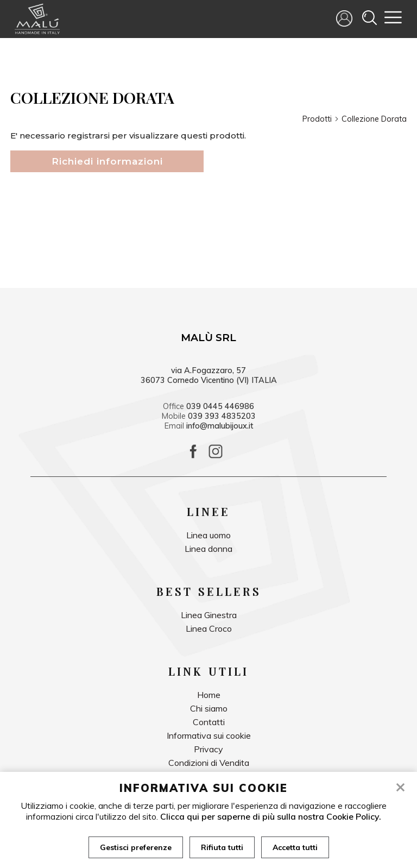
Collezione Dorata (374, 119)
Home (209, 695)
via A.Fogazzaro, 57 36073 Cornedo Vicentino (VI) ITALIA (209, 375)
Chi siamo (209, 708)
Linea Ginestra (209, 615)
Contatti (209, 722)
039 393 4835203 (222, 416)
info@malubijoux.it (220, 426)
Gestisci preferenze (136, 847)
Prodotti (321, 119)
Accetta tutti (295, 847)
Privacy (208, 749)
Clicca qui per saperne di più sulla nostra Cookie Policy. (271, 816)
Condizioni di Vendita (209, 763)
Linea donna (208, 549)
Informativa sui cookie (209, 735)
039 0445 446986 (220, 406)
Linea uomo (208, 535)
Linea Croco (209, 628)
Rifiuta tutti (222, 847)
